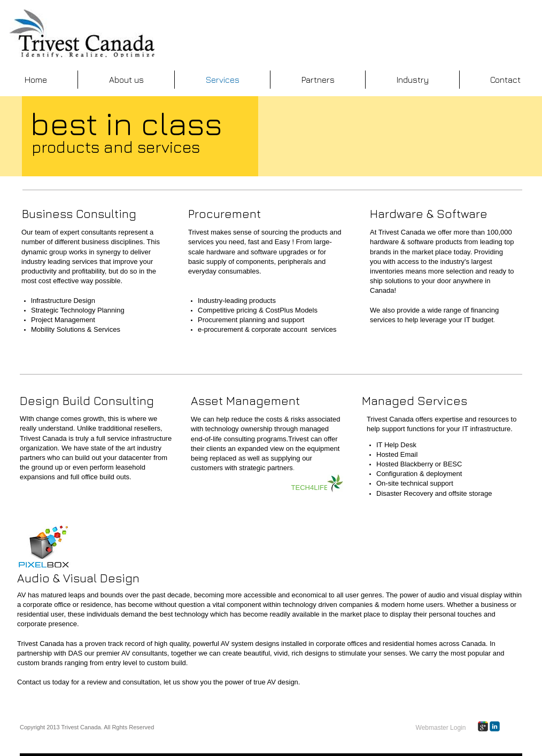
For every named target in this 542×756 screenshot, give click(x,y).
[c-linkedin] (495, 726)
